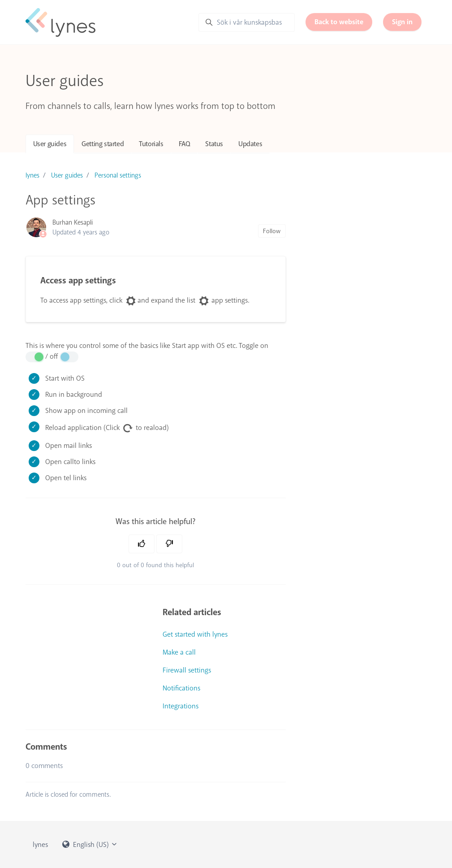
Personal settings (118, 175)
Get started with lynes (195, 634)
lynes (32, 175)
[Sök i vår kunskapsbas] (247, 22)
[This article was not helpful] (169, 544)
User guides (50, 144)
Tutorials (151, 144)
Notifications (181, 688)
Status (214, 144)
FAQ (185, 144)
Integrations (181, 706)
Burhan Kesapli (73, 222)
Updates (250, 144)
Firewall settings (187, 670)
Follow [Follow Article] (272, 231)
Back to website (339, 22)
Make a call (179, 652)
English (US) (90, 845)
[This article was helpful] (142, 544)
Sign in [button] (402, 22)
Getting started (103, 144)
